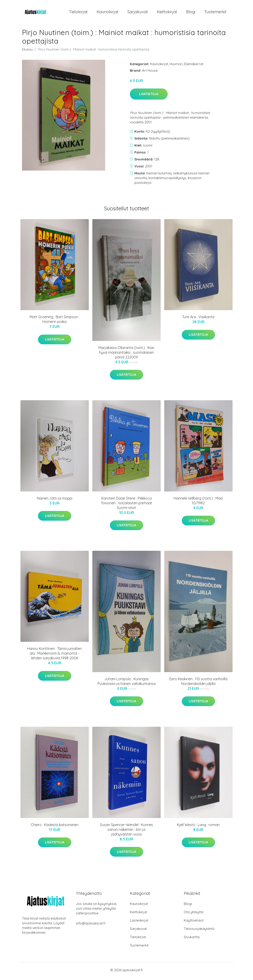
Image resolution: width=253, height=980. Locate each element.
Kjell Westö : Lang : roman (198, 827)
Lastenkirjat (139, 923)
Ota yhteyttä (194, 914)
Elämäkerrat (194, 66)
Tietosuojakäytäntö (199, 931)
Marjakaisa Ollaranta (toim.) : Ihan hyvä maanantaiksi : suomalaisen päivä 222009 (126, 355)
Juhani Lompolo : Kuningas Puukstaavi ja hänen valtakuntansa (126, 683)
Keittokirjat (167, 13)
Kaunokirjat (108, 13)
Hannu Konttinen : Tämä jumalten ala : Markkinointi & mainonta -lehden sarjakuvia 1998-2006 (54, 656)
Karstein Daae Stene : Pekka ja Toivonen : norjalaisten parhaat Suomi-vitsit (126, 505)
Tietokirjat (78, 13)
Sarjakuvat (138, 13)
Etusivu (27, 52)
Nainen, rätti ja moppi (55, 500)
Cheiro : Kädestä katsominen (55, 827)
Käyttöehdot (194, 923)
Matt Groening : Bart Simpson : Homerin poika (55, 322)
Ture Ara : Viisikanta (198, 319)
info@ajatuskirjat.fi (91, 926)
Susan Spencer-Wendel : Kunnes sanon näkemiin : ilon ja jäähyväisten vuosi (126, 832)
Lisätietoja (149, 96)
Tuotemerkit (215, 13)
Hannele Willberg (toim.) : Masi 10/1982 (198, 503)
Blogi (191, 13)
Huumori (176, 66)
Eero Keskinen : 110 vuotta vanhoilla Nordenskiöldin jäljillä (198, 683)
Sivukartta (192, 939)
